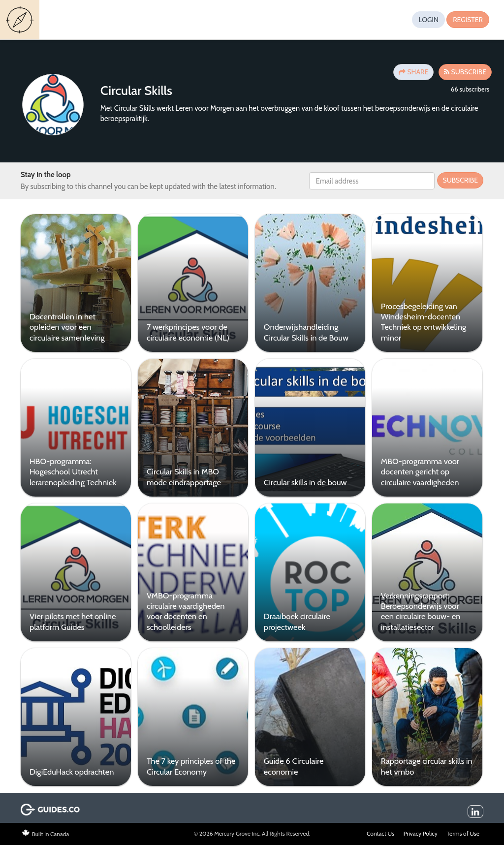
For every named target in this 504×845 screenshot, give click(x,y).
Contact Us (380, 830)
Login (428, 20)
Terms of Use (463, 830)
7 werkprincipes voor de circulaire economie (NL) (186, 332)
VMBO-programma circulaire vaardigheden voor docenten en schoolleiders (184, 609)
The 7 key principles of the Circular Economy (189, 763)
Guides (21, 20)
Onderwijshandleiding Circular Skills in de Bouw (303, 332)
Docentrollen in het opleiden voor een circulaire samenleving (66, 327)
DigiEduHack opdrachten (71, 769)
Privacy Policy (421, 830)
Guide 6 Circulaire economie (291, 763)
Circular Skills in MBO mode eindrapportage (182, 476)
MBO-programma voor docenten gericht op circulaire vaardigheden (416, 471)
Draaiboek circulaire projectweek (294, 619)
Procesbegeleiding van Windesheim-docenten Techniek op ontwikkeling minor (420, 322)
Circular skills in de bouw (302, 481)
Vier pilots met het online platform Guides (72, 619)
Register (468, 20)
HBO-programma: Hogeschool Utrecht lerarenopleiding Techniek (72, 471)
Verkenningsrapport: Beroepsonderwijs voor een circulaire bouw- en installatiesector (417, 609)
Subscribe (460, 180)
